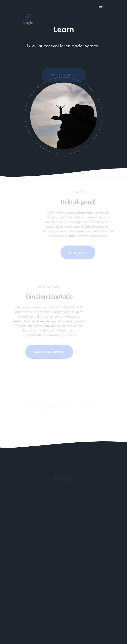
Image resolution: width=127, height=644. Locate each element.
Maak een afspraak (45, 352)
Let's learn (82, 252)
